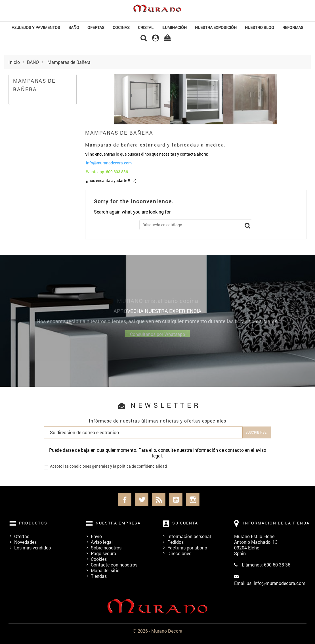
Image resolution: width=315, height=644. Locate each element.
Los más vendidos (32, 548)
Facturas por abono (187, 548)
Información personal (189, 536)
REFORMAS (293, 27)
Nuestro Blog (260, 27)
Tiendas (99, 576)
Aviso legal (102, 542)
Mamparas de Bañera (34, 85)
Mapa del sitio (105, 570)
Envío (96, 536)
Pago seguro (103, 553)
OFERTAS (96, 27)
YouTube (176, 499)
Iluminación (174, 27)
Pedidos (176, 542)
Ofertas (22, 536)
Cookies (99, 559)
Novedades (25, 542)
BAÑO (74, 27)
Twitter (142, 499)
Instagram (193, 499)
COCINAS (121, 27)
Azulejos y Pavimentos (36, 27)
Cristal (146, 27)
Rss (159, 499)
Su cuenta (185, 523)
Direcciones (179, 553)
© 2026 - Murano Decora (158, 631)
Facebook (125, 499)
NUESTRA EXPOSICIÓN (216, 27)
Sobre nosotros (106, 548)
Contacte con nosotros (114, 565)
